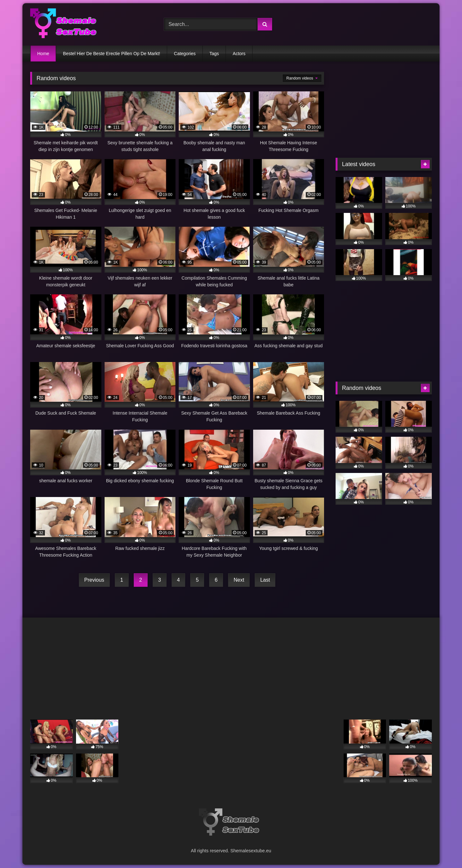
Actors (239, 54)
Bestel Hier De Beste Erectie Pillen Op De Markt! (111, 54)
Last (265, 580)
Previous (94, 580)
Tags (214, 54)
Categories (185, 54)
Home (43, 54)
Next (239, 580)
